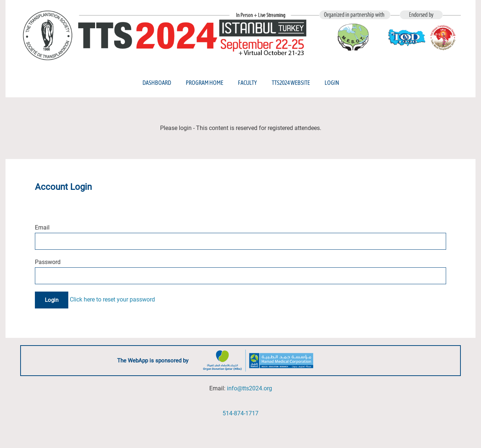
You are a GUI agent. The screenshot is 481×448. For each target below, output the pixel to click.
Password (48, 262)
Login (332, 83)
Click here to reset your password (112, 300)
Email (42, 227)
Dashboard (157, 83)
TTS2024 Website (291, 83)
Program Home (205, 83)
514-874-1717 (240, 413)
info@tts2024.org (249, 388)
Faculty (247, 83)
